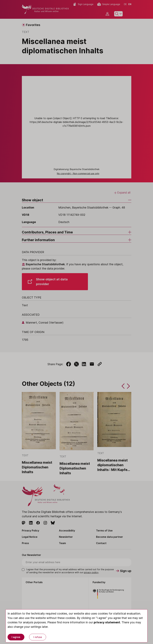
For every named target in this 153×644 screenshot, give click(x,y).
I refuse (38, 637)
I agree (16, 637)
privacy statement (107, 622)
